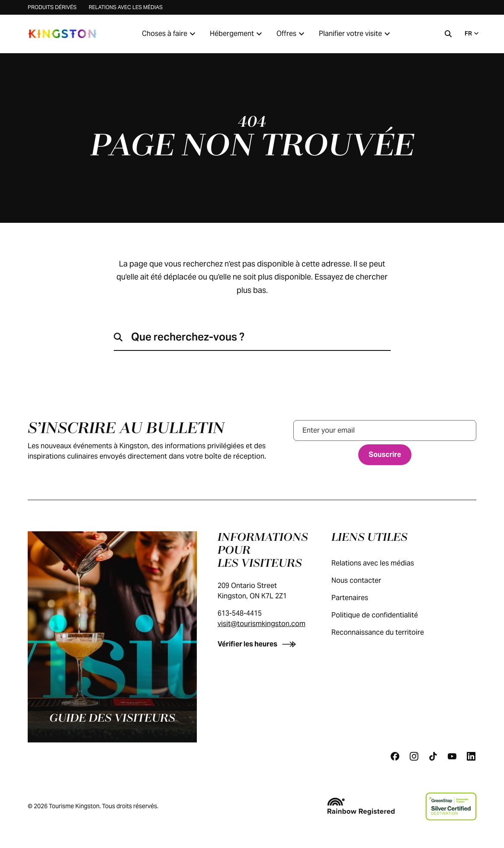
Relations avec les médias (126, 7)
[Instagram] (414, 756)
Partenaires (358, 598)
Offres (292, 34)
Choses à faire (170, 34)
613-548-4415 (240, 613)
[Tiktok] (433, 756)
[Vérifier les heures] (258, 644)
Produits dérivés (52, 7)
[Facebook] (395, 756)
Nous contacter (365, 580)
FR (473, 33)
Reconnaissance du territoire (386, 632)
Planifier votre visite (356, 34)
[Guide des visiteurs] (112, 637)
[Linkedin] (471, 756)
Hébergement (237, 34)
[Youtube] (452, 756)
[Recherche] (448, 34)
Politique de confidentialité (383, 615)
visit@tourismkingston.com (262, 624)
